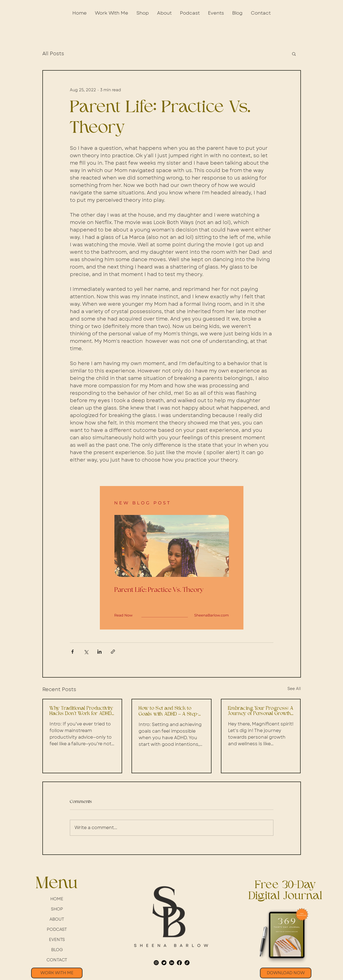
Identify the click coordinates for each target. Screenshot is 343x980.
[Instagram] (156, 963)
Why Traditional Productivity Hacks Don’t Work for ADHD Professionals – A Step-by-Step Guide (81, 711)
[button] (143, 13)
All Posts (53, 54)
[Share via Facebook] (72, 652)
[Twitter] (164, 963)
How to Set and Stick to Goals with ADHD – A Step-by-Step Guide (168, 711)
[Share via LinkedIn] (99, 652)
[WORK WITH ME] (57, 973)
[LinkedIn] (172, 963)
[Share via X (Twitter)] (86, 652)
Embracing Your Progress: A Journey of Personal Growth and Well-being (261, 711)
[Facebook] (179, 963)
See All (294, 689)
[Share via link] (113, 652)
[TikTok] (187, 963)
